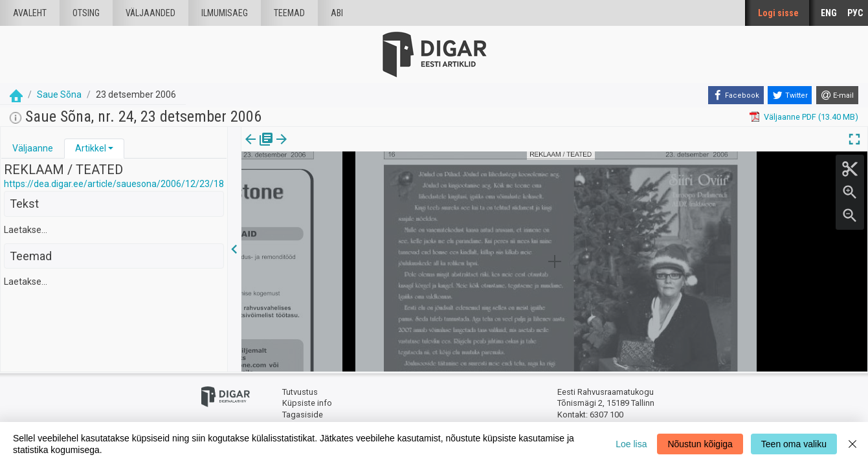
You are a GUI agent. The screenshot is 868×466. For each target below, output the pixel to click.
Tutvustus (300, 392)
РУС (855, 13)
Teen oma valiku (794, 444)
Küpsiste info (307, 403)
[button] (111, 148)
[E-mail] (837, 95)
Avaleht (30, 13)
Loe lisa (631, 444)
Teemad (289, 13)
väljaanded (150, 13)
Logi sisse (778, 13)
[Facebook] (736, 95)
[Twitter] (790, 95)
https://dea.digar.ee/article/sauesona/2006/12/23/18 (114, 184)
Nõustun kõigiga (700, 444)
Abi (337, 13)
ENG (829, 13)
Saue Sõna (59, 94)
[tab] (33, 149)
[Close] (852, 444)
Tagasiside (303, 415)
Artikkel (91, 148)
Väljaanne (33, 148)
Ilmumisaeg (225, 13)
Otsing (86, 13)
